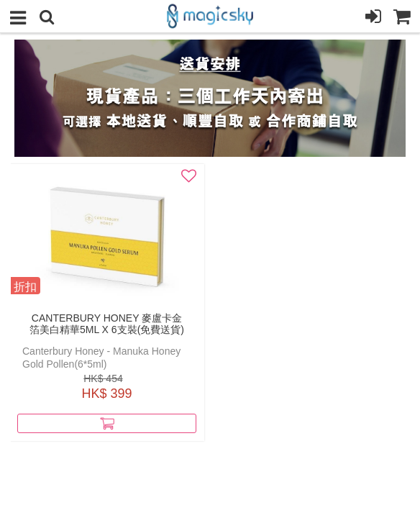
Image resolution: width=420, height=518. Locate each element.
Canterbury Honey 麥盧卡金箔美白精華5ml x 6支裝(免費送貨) (107, 324)
